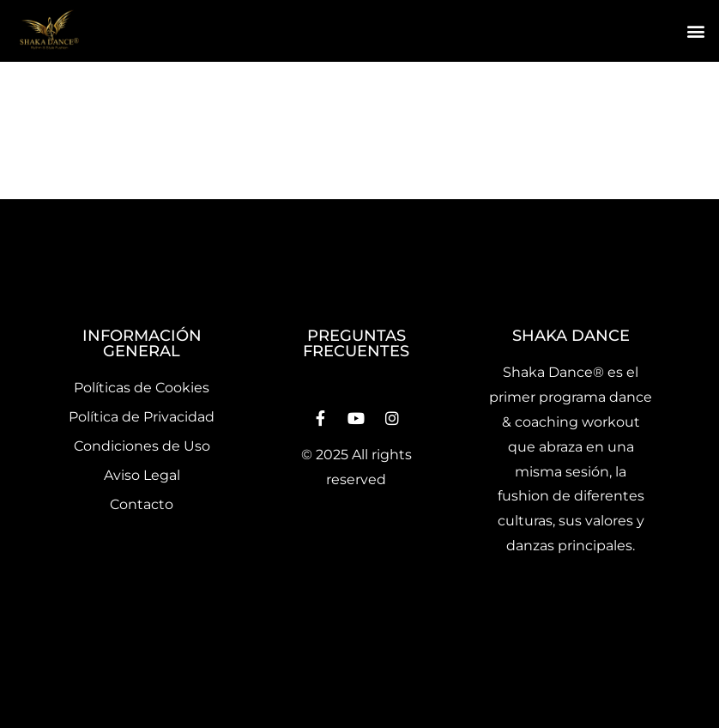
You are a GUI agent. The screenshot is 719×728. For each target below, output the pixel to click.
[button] (696, 31)
